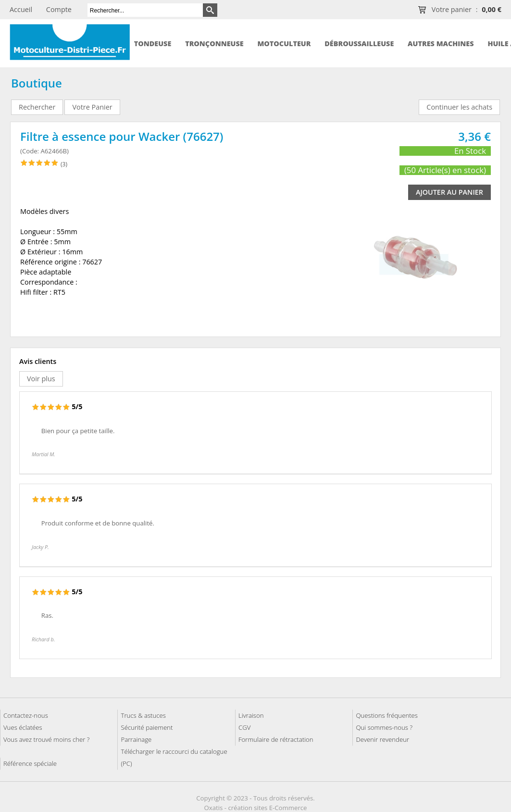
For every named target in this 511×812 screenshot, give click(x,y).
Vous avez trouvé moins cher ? (46, 739)
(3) (64, 164)
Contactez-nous (26, 715)
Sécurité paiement (147, 727)
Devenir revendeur (382, 739)
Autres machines (441, 44)
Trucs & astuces (143, 715)
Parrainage (136, 739)
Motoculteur (284, 44)
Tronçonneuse (214, 44)
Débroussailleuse (359, 44)
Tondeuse (153, 44)
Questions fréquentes (387, 715)
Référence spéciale (30, 763)
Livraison (251, 715)
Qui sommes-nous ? (384, 727)
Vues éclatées (23, 727)
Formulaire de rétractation (276, 739)
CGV (244, 727)
